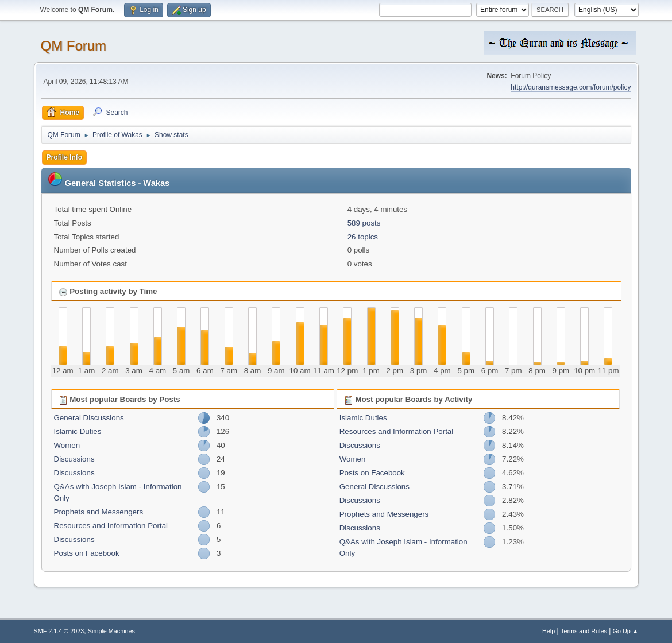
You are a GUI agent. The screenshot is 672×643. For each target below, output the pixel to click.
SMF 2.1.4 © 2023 (59, 631)
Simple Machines (111, 631)
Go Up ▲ (626, 631)
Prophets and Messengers (99, 512)
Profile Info (65, 157)
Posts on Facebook (87, 553)
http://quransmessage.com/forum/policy (571, 87)
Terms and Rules (584, 631)
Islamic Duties (78, 431)
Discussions (74, 459)
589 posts (364, 223)
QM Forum (74, 46)
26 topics (363, 237)
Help (549, 631)
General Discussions (89, 418)
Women (67, 445)
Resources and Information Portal (111, 526)
